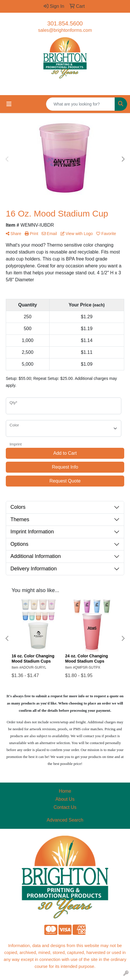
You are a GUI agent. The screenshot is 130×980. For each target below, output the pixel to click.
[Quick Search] (80, 104)
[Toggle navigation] (9, 104)
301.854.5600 (65, 23)
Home (65, 791)
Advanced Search (65, 820)
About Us (65, 799)
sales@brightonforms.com (65, 30)
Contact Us (65, 807)
